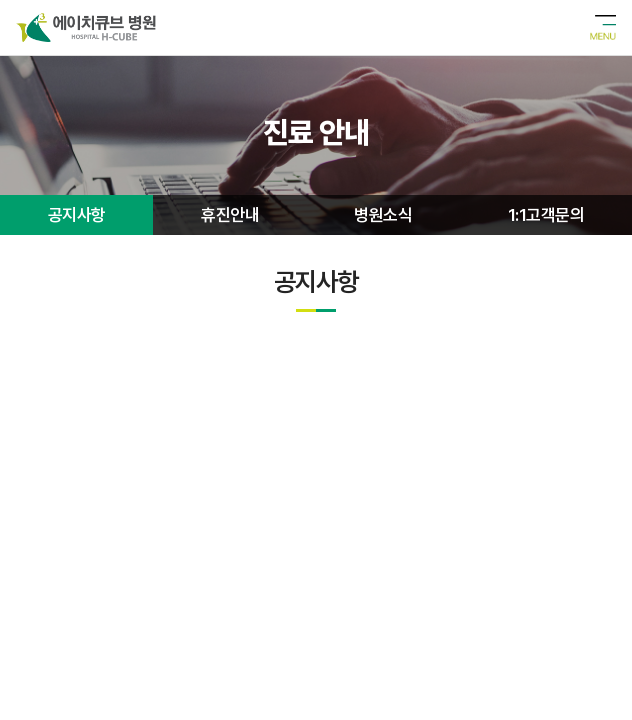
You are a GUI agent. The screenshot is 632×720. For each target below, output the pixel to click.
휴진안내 (230, 215)
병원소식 (383, 215)
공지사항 (77, 215)
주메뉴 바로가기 (0, 0)
